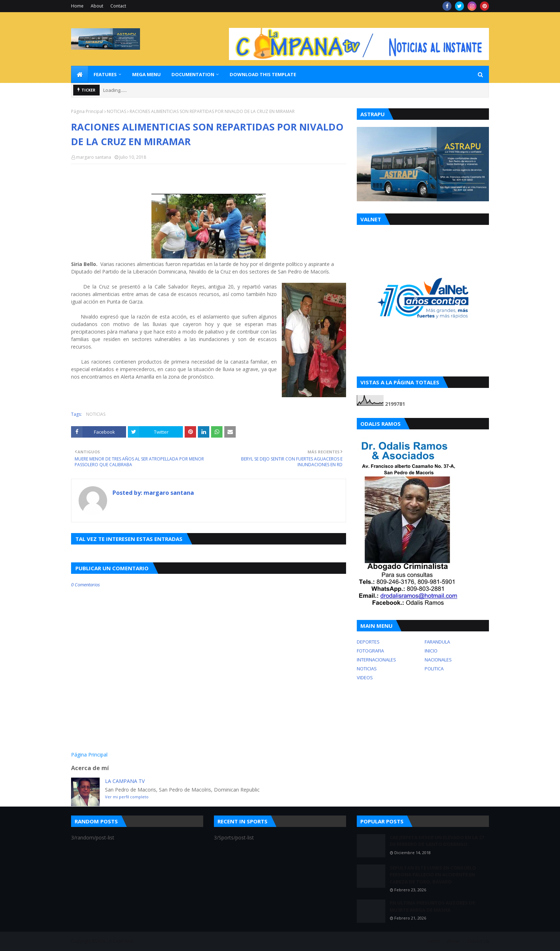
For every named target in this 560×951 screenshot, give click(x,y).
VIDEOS (365, 677)
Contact (118, 6)
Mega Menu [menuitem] (146, 74)
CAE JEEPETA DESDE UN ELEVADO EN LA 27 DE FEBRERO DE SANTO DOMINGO (437, 841)
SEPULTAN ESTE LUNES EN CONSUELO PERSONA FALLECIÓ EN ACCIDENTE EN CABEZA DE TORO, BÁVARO (433, 875)
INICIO (431, 651)
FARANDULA (437, 642)
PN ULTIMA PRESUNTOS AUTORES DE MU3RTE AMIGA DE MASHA (432, 906)
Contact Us (478, 941)
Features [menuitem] (105, 74)
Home (77, 6)
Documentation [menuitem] (193, 74)
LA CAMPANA (120, 941)
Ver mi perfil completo (127, 797)
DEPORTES (368, 642)
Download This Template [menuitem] (263, 74)
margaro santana (94, 157)
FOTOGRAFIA (370, 651)
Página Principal (87, 111)
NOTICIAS (116, 111)
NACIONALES (438, 660)
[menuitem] (80, 74)
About (97, 6)
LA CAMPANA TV (125, 781)
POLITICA (434, 669)
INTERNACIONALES (376, 660)
